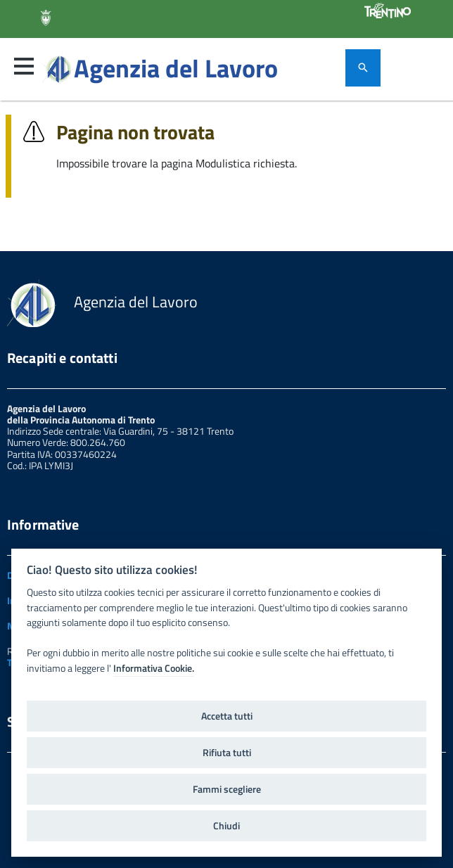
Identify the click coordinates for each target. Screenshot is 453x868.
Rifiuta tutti (227, 753)
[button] (24, 66)
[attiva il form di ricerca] (363, 68)
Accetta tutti (227, 716)
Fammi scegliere (227, 789)
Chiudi (226, 826)
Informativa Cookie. (154, 668)
